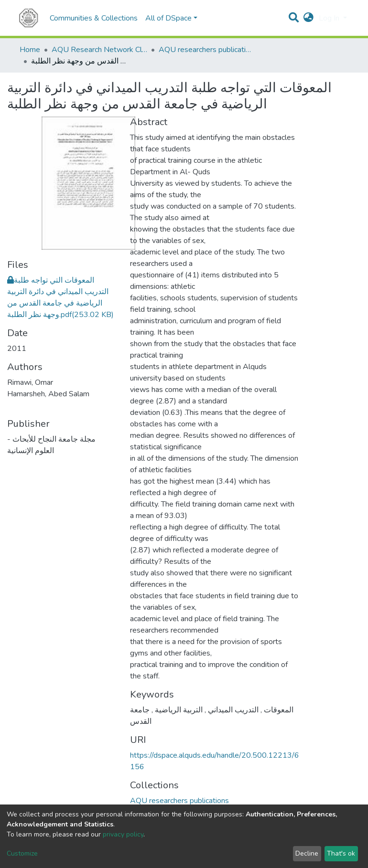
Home (30, 50)
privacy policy (123, 834)
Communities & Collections (94, 18)
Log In (330, 18)
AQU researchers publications (206, 50)
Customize (22, 853)
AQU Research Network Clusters (99, 50)
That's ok (341, 853)
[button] (308, 18)
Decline (307, 853)
